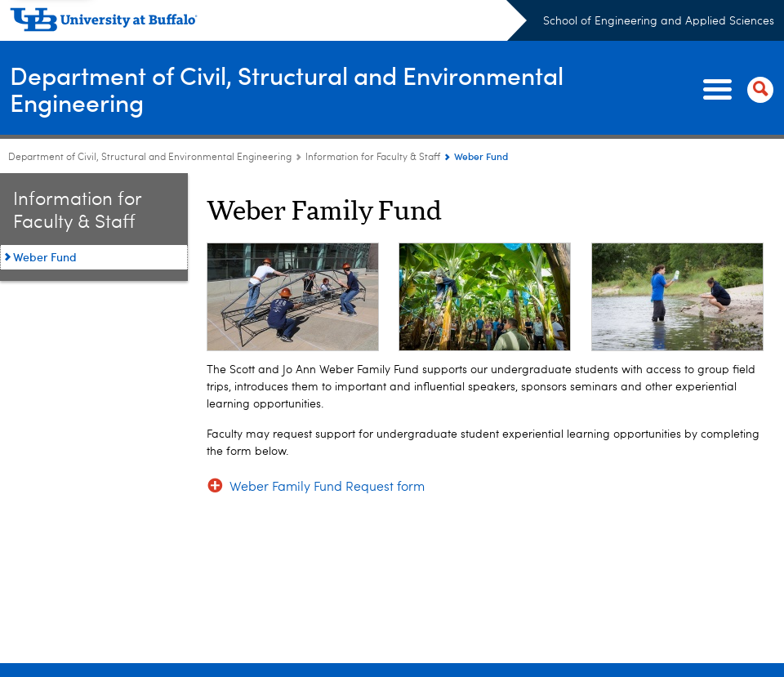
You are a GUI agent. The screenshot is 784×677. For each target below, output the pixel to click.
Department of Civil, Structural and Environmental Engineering (287, 89)
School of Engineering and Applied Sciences (659, 21)
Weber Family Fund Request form (327, 488)
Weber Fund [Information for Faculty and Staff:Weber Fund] (45, 257)
